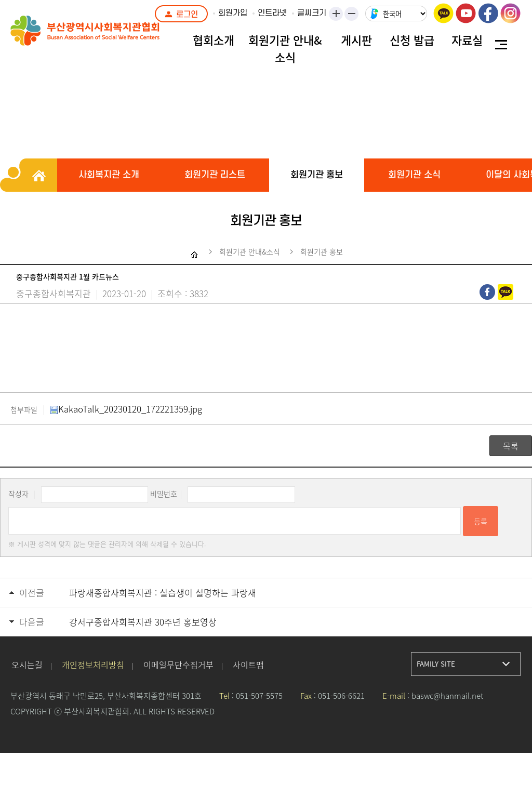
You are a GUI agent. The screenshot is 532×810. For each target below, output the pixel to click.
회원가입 (233, 13)
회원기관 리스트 (215, 175)
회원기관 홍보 (317, 175)
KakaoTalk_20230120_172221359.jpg (126, 409)
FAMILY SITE (436, 664)
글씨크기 (312, 13)
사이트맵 (248, 665)
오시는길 (27, 665)
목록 (511, 446)
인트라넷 (272, 13)
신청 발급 (412, 40)
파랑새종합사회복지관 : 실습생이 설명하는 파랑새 (163, 593)
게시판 (356, 40)
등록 (481, 521)
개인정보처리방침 (93, 665)
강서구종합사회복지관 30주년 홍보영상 (143, 622)
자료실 (467, 40)
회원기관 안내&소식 (285, 48)
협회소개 (214, 40)
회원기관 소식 (414, 175)
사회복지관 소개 (109, 175)
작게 (355, 15)
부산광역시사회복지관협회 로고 (109, 36)
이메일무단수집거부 (178, 665)
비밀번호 (164, 494)
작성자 (18, 494)
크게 (337, 15)
